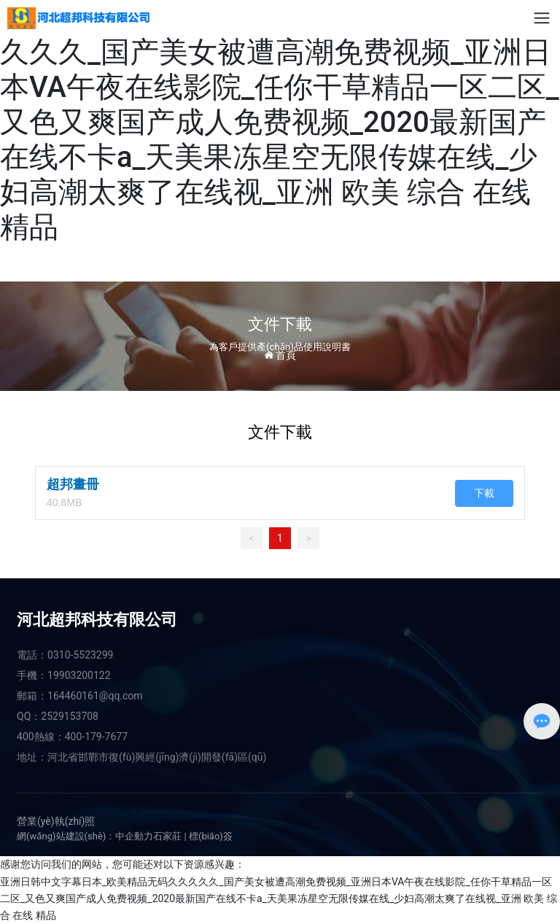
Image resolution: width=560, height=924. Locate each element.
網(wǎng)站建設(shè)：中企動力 (85, 836)
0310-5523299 (80, 655)
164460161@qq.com (95, 696)
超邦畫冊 (73, 484)
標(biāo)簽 (211, 836)
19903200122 (79, 675)
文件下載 (280, 324)
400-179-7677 (96, 737)
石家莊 (167, 836)
